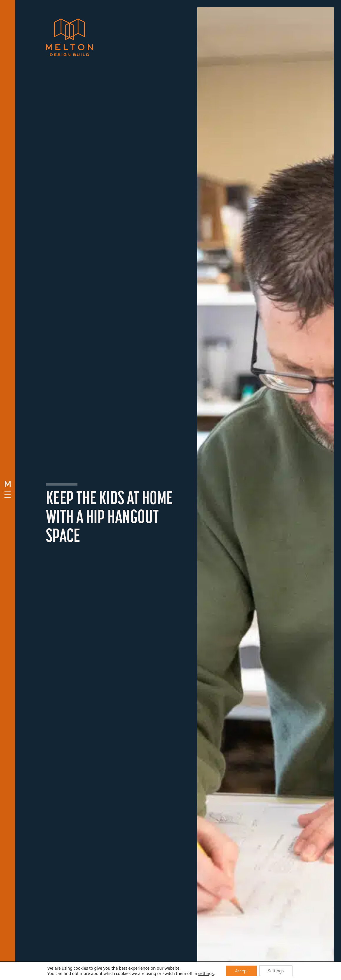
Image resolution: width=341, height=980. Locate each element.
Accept (241, 971)
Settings (276, 971)
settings (206, 974)
